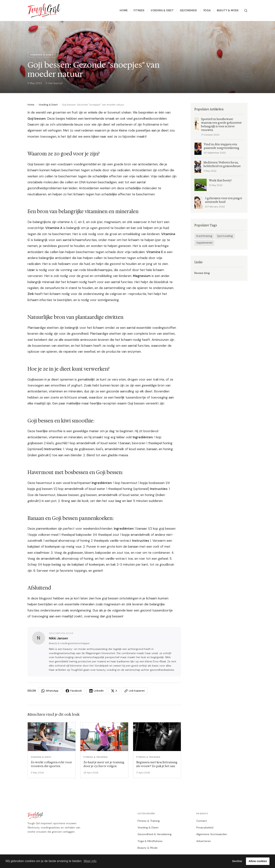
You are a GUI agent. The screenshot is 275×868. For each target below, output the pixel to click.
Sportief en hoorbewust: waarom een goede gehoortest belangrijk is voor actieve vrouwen (221, 125)
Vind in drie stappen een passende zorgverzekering (222, 146)
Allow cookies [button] (258, 861)
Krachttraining (204, 236)
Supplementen (204, 243)
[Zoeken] (246, 11)
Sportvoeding (225, 236)
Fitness (139, 10)
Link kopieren (135, 691)
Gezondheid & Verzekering (154, 834)
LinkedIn (96, 691)
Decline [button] (237, 861)
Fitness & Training (149, 821)
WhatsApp (50, 691)
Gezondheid (188, 10)
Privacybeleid (205, 827)
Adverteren (204, 841)
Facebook (74, 691)
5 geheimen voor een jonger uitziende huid (224, 200)
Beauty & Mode (228, 10)
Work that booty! (220, 181)
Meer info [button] (90, 861)
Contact (202, 821)
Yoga (207, 10)
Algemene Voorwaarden (212, 834)
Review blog (202, 273)
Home (124, 10)
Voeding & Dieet (162, 10)
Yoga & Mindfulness (150, 841)
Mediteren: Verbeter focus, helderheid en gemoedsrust (222, 164)
